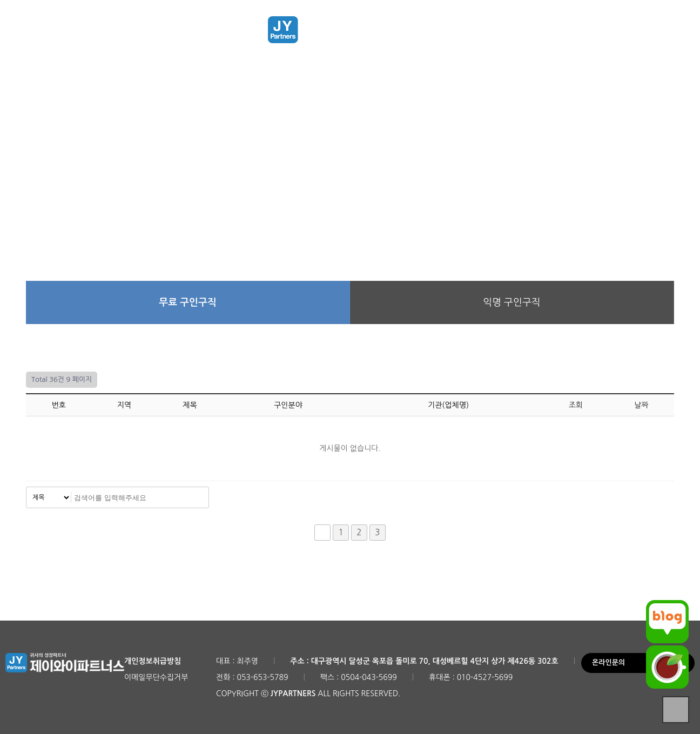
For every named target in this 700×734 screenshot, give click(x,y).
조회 (576, 405)
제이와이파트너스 (350, 30)
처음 (322, 533)
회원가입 (630, 35)
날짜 (641, 405)
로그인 (594, 35)
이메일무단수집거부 (156, 677)
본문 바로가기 (0, 0)
